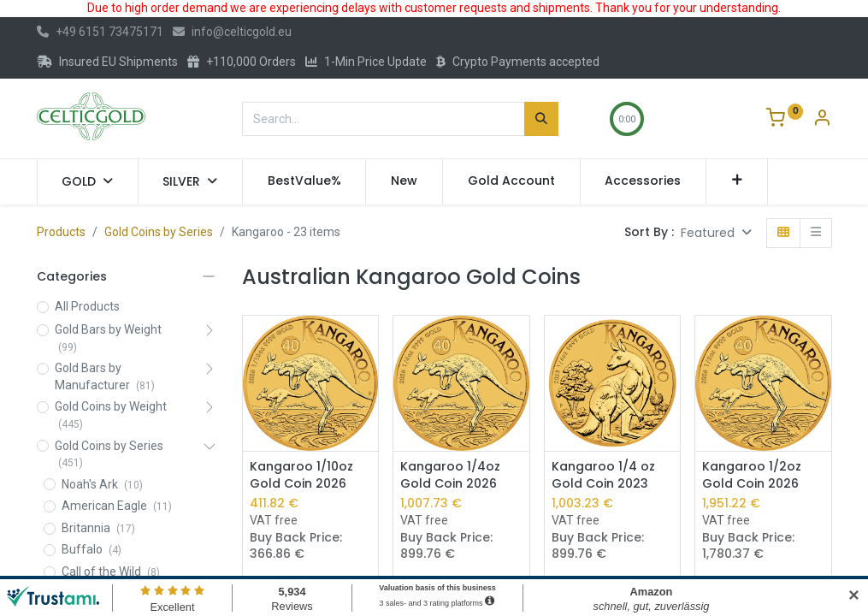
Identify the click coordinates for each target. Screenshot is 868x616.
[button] (737, 181)
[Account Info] (822, 120)
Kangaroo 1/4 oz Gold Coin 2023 (603, 475)
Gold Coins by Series (159, 232)
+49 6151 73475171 (100, 32)
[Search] (541, 119)
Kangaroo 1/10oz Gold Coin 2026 (301, 475)
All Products (87, 306)
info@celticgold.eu (232, 32)
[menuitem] (304, 181)
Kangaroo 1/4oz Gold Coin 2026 (450, 475)
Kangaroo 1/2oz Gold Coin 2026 (752, 475)
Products (61, 232)
